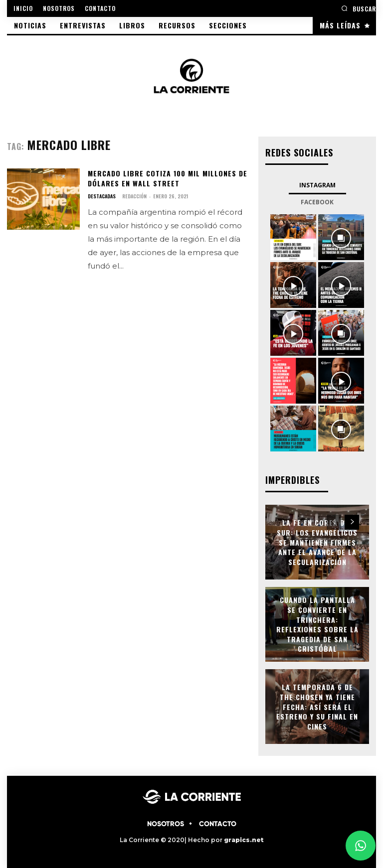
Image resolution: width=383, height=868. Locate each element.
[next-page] (352, 522)
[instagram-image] (293, 237)
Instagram (317, 185)
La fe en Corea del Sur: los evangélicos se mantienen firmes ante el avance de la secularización (317, 542)
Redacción (134, 196)
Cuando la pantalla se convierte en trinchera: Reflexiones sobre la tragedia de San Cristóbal (317, 625)
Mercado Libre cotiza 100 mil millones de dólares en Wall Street (168, 178)
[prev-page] (334, 522)
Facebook (317, 202)
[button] (359, 8)
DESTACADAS (102, 196)
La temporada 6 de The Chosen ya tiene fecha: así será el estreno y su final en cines (317, 706)
